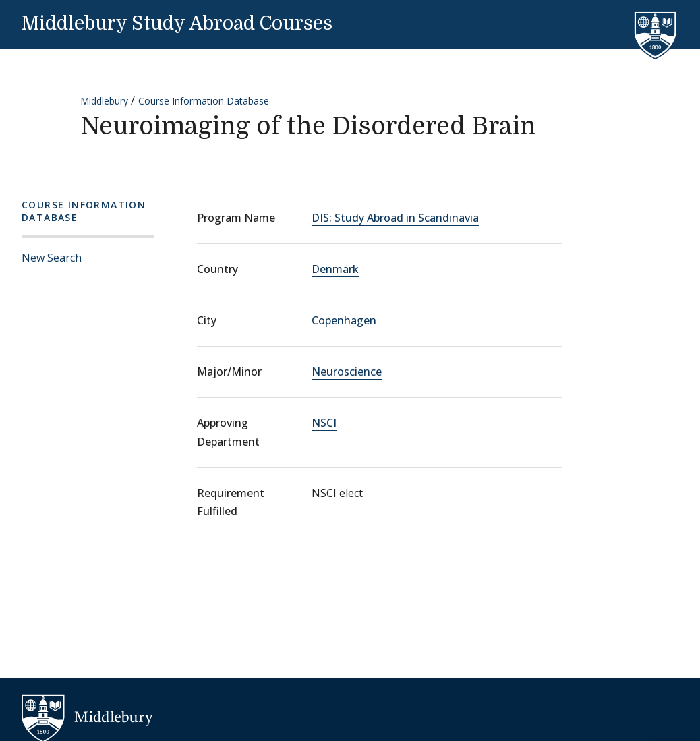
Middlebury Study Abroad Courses (177, 24)
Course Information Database (204, 101)
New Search (52, 258)
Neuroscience (347, 372)
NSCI (324, 423)
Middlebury (104, 101)
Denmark (335, 269)
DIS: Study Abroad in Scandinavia (395, 218)
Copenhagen (344, 320)
